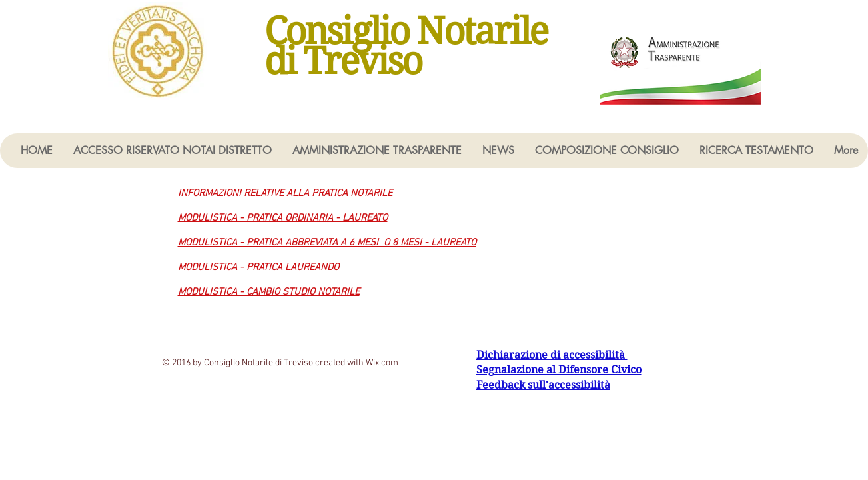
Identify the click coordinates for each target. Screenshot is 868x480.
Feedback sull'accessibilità (543, 385)
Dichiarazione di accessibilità (552, 355)
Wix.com (382, 363)
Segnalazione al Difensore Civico (559, 370)
